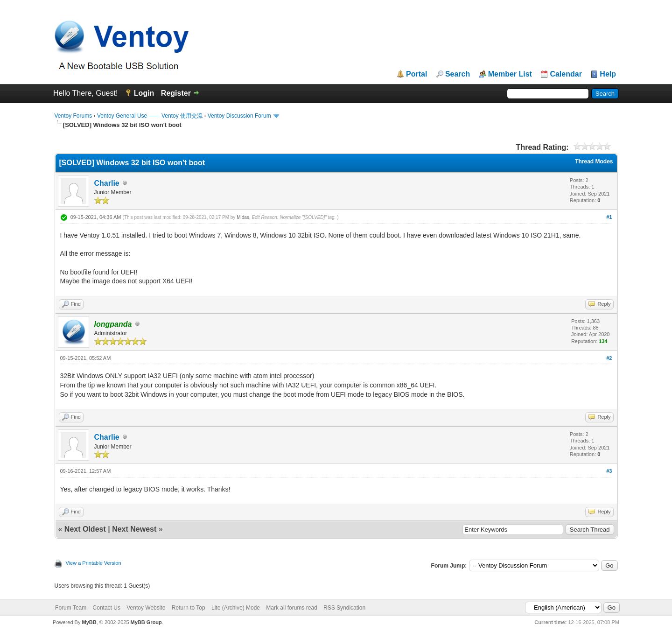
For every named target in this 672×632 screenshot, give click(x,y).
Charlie (107, 183)
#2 (609, 358)
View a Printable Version (94, 563)
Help (608, 74)
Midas (243, 217)
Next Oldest (85, 529)
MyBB (89, 622)
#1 (609, 217)
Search (458, 74)
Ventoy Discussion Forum (239, 116)
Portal (416, 74)
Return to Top (189, 608)
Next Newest (134, 529)
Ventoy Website (146, 608)
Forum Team (71, 608)
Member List (510, 74)
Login (144, 93)
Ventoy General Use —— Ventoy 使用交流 (150, 116)
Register (176, 93)
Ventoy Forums (73, 116)
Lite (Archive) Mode (236, 608)
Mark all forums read (291, 608)
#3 (609, 471)
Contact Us (107, 608)
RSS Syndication (344, 608)
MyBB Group (146, 622)
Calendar (566, 74)
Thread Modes (594, 162)
